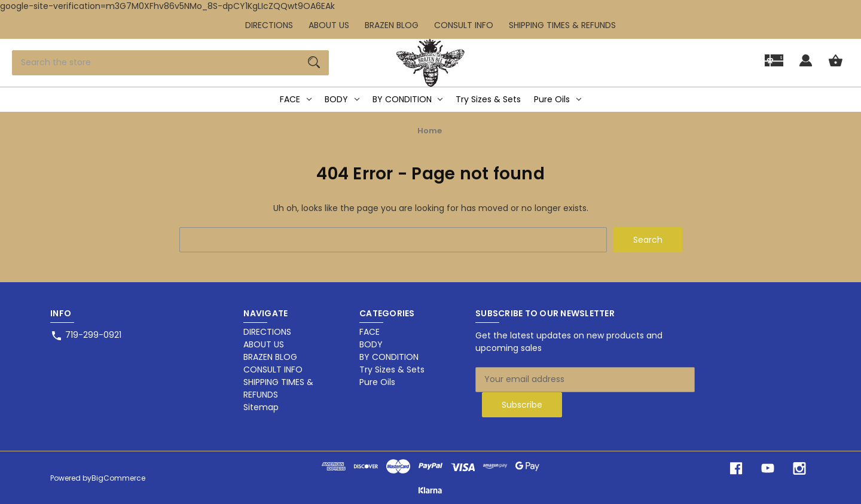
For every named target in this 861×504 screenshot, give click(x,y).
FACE (296, 99)
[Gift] (774, 66)
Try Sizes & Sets (488, 99)
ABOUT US (329, 25)
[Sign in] (806, 66)
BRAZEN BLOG (392, 25)
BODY (342, 99)
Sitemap (261, 407)
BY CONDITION (408, 99)
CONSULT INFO (464, 25)
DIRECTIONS (269, 25)
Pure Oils (558, 99)
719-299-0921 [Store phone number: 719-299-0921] (93, 335)
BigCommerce (118, 478)
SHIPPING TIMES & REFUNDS (562, 25)
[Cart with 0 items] (836, 66)
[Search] (314, 63)
